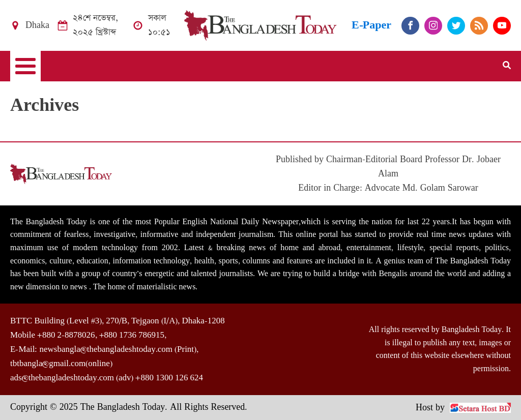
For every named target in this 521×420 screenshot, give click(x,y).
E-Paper (371, 25)
